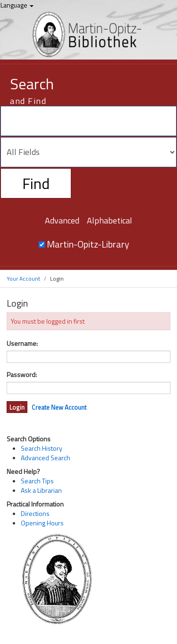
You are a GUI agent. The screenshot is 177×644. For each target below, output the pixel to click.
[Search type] (88, 152)
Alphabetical (110, 220)
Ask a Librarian (41, 490)
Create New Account (59, 407)
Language (17, 5)
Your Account (23, 279)
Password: (22, 375)
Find (36, 183)
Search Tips (37, 481)
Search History (42, 448)
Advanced (62, 220)
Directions (35, 513)
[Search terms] (88, 121)
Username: (22, 343)
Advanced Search (46, 458)
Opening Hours (42, 523)
